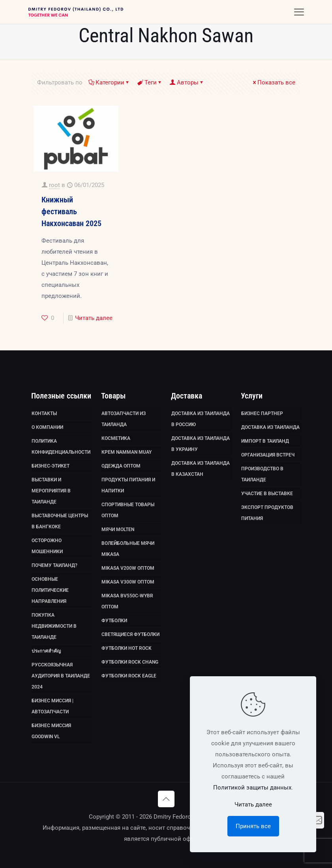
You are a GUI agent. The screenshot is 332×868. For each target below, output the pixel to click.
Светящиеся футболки (130, 634)
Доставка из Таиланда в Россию (201, 419)
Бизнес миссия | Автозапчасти (53, 706)
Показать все (273, 82)
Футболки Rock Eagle (129, 676)
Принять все (253, 826)
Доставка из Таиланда (270, 427)
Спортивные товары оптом (128, 510)
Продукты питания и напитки (128, 485)
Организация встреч (268, 455)
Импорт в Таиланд (265, 441)
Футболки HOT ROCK (127, 648)
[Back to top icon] (166, 799)
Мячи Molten (118, 529)
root (54, 185)
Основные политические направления (50, 590)
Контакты (44, 413)
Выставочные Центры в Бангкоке (60, 521)
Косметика (116, 438)
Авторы (187, 82)
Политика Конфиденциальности (61, 447)
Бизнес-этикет (51, 466)
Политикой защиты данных (252, 788)
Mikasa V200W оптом (128, 568)
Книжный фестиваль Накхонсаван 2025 (71, 211)
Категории (109, 82)
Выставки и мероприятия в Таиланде (51, 491)
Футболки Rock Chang (130, 662)
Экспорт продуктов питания (267, 513)
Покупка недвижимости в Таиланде (54, 626)
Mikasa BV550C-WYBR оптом (127, 601)
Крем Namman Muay (127, 452)
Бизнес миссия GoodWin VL (51, 731)
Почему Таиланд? (54, 565)
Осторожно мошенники (47, 546)
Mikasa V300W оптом (128, 582)
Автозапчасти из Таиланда (124, 419)
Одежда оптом (121, 466)
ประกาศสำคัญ (46, 651)
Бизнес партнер (262, 413)
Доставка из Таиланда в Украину (201, 444)
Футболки (114, 621)
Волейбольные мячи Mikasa (128, 549)
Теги (150, 82)
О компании (47, 427)
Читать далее (94, 318)
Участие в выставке (267, 494)
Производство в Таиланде (262, 474)
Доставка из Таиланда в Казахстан (201, 469)
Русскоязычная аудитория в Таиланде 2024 (61, 676)
